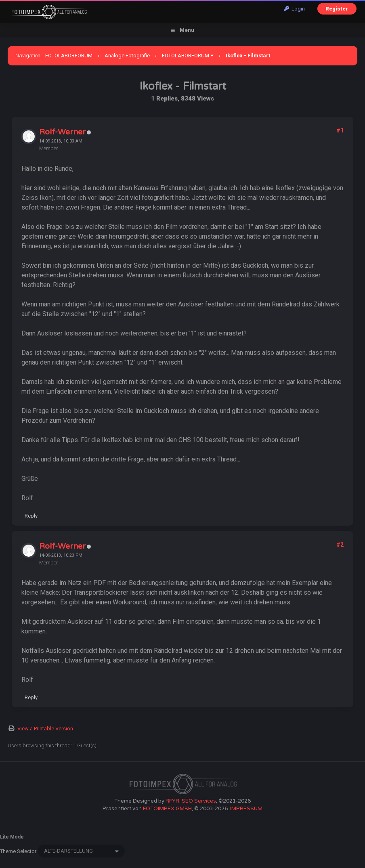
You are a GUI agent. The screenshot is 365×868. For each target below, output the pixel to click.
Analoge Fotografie (127, 56)
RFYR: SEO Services (191, 801)
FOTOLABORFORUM (69, 56)
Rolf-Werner (62, 132)
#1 (340, 130)
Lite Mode (12, 837)
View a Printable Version (45, 729)
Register (337, 9)
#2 (340, 545)
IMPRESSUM (246, 809)
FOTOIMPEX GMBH (167, 809)
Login (294, 9)
